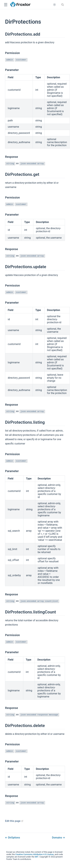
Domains (57, 838)
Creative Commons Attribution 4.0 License (35, 854)
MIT (37, 857)
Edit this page (14, 821)
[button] (6, 5)
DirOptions (14, 838)
